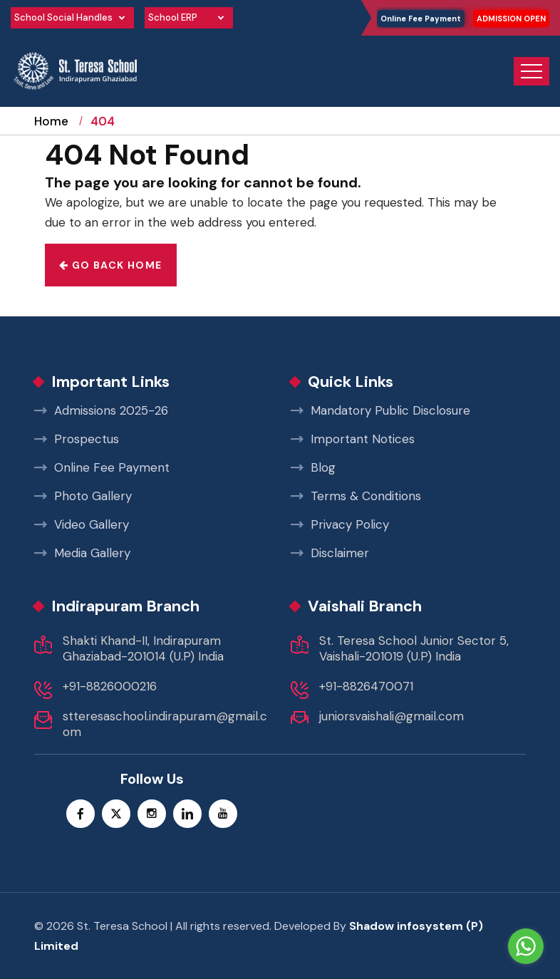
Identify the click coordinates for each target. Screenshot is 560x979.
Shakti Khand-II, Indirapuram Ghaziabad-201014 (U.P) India (143, 648)
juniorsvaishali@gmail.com (392, 716)
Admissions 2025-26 (101, 410)
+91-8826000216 (110, 686)
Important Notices (353, 439)
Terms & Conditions (356, 496)
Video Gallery (82, 524)
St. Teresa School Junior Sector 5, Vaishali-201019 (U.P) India (414, 648)
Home (51, 134)
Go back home (111, 265)
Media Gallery (82, 553)
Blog (313, 467)
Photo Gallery (83, 496)
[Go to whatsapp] (526, 946)
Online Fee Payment (421, 19)
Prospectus (77, 439)
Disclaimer (330, 553)
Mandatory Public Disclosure (380, 410)
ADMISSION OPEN (511, 19)
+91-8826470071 (366, 686)
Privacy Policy (340, 524)
